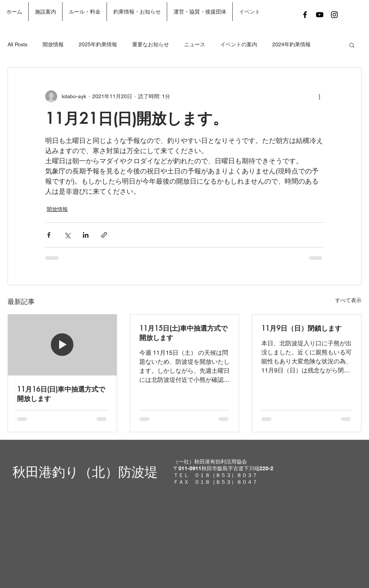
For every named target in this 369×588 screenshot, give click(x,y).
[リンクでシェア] (104, 235)
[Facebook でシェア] (49, 235)
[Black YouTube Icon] (320, 15)
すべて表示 (348, 300)
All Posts (18, 44)
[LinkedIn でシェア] (86, 235)
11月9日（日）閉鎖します (301, 328)
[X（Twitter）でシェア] (67, 235)
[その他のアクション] (319, 96)
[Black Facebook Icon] (305, 15)
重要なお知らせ (151, 44)
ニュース (195, 44)
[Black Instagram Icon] (334, 15)
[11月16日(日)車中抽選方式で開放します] (62, 345)
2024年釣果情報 (291, 44)
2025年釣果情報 (98, 44)
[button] (352, 45)
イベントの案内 (239, 44)
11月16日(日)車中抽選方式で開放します (61, 394)
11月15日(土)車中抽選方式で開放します (183, 333)
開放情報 (53, 44)
